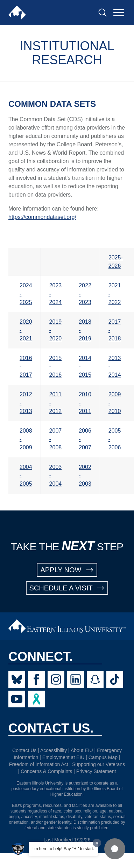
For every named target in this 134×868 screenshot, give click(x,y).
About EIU (82, 750)
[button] (115, 849)
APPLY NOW (67, 570)
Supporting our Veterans (98, 764)
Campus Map (103, 757)
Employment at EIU (64, 757)
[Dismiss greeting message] (97, 843)
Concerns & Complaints (46, 771)
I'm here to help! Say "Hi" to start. (63, 849)
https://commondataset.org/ (42, 217)
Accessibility (54, 750)
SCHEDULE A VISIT (67, 588)
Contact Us (24, 750)
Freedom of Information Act (39, 764)
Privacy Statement (96, 771)
